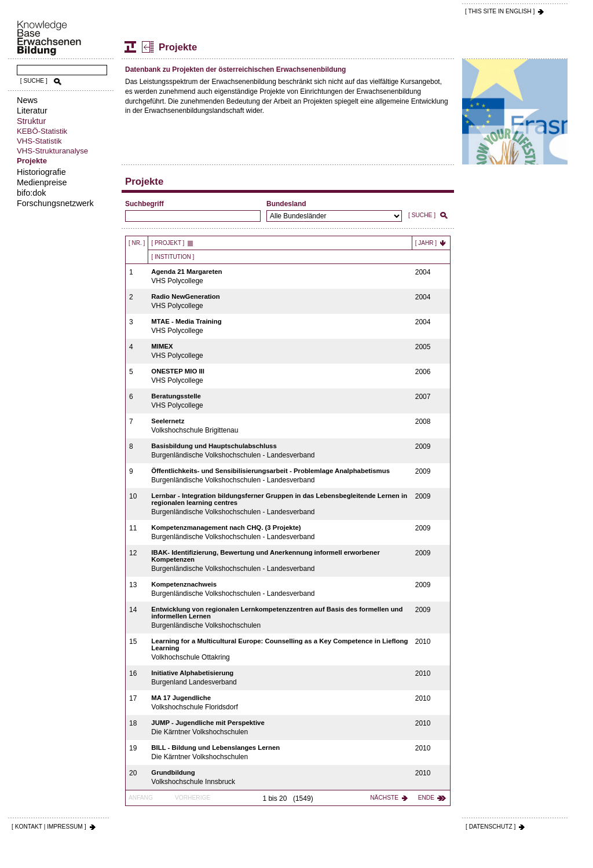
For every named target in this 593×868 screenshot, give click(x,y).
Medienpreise (42, 182)
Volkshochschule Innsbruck (280, 777)
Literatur (32, 111)
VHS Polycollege (280, 276)
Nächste (384, 798)
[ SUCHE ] (34, 81)
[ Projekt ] (168, 243)
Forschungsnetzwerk (55, 203)
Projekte (32, 161)
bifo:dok (31, 193)
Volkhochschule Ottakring (280, 649)
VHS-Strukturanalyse (52, 151)
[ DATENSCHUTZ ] (490, 827)
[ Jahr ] (426, 243)
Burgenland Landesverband (280, 678)
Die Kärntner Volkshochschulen (280, 728)
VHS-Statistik (39, 141)
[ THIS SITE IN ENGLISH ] (500, 11)
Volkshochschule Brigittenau (280, 426)
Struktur (31, 121)
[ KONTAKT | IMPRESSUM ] (49, 827)
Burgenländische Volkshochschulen (280, 618)
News (27, 100)
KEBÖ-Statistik (42, 131)
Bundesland (286, 204)
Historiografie (41, 172)
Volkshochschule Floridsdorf (280, 703)
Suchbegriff (144, 204)
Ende (426, 798)
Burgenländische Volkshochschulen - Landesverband (280, 451)
